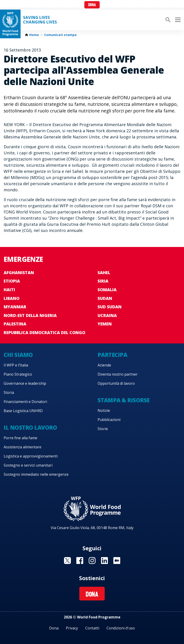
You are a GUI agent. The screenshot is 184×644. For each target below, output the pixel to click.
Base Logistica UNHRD (23, 411)
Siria (103, 281)
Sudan (105, 298)
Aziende (104, 365)
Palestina (15, 324)
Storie (103, 429)
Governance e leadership (25, 383)
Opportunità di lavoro (116, 383)
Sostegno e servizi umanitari (28, 465)
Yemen (105, 324)
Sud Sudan (110, 307)
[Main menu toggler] (177, 20)
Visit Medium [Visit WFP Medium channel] (117, 561)
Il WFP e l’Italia (16, 365)
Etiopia (12, 281)
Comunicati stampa (60, 35)
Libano (12, 298)
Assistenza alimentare (23, 447)
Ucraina (107, 315)
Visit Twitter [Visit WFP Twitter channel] (67, 561)
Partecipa (112, 355)
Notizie (104, 410)
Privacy (72, 628)
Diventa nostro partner (118, 374)
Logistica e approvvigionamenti (31, 456)
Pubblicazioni (109, 420)
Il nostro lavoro (30, 427)
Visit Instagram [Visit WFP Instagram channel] (92, 561)
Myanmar (15, 307)
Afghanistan (19, 273)
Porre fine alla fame (20, 438)
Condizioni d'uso (121, 628)
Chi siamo (18, 355)
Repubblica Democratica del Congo (44, 332)
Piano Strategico (18, 374)
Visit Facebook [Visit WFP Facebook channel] (80, 561)
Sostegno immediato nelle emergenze (36, 474)
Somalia (107, 290)
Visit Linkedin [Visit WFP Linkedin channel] (104, 561)
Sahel (104, 273)
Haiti (9, 290)
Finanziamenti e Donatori (25, 402)
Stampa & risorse (124, 400)
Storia (9, 392)
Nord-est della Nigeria (30, 315)
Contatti (92, 628)
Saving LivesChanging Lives (40, 20)
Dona (92, 5)
